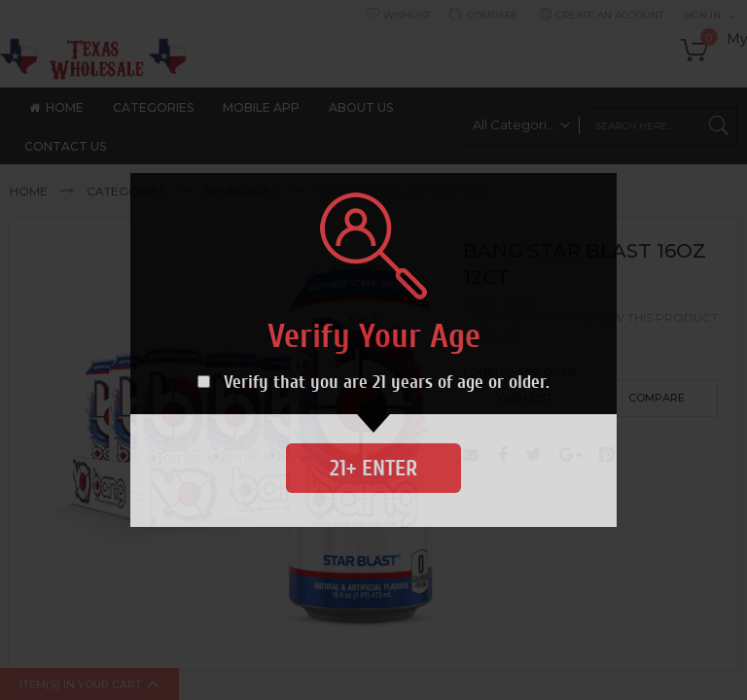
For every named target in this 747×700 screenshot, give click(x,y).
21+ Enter (373, 468)
